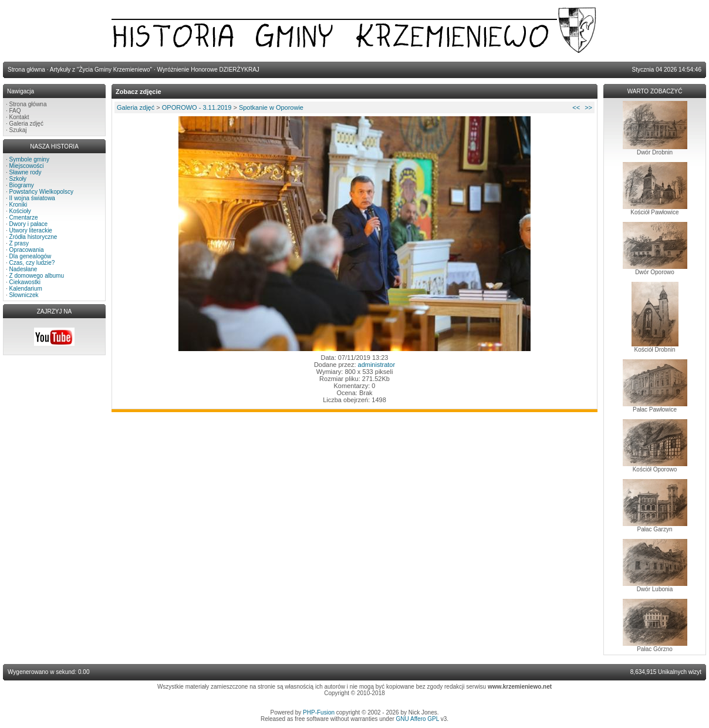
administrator (377, 365)
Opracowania (27, 250)
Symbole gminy (29, 159)
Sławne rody (26, 172)
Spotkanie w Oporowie (271, 107)
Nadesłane (23, 269)
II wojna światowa (32, 198)
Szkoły (18, 179)
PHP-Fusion (319, 712)
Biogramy (22, 185)
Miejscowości (27, 166)
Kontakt (19, 117)
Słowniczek (24, 295)
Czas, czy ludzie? (32, 263)
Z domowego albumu (37, 276)
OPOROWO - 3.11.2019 (197, 107)
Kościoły (20, 211)
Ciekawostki (25, 282)
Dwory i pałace (29, 224)
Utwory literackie (31, 230)
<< (576, 107)
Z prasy (19, 243)
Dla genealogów (31, 256)
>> (588, 107)
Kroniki (18, 205)
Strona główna (28, 104)
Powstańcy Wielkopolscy (41, 192)
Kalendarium (26, 289)
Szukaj (18, 130)
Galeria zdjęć (26, 124)
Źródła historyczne (33, 237)
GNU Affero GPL (418, 719)
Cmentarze (24, 218)
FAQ (15, 111)
